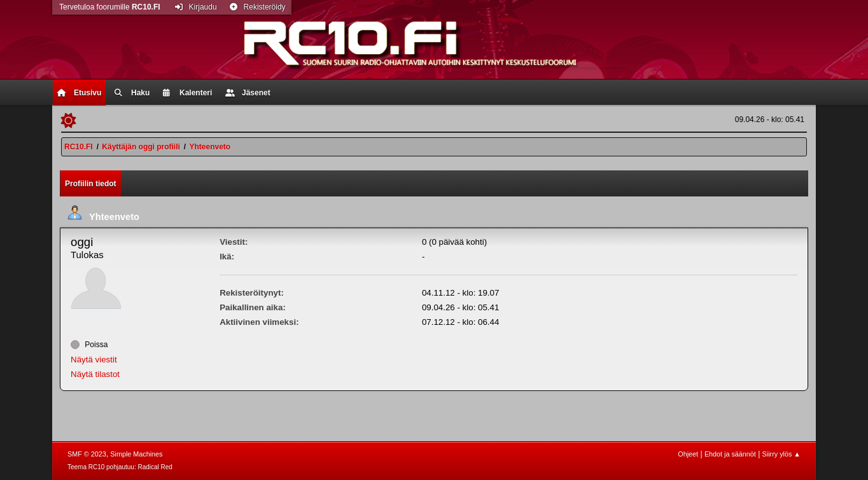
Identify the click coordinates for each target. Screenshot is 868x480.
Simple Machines (136, 454)
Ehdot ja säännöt (730, 454)
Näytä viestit (94, 360)
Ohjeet (688, 454)
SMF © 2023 (87, 454)
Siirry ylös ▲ (781, 454)
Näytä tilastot (95, 374)
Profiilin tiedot (91, 184)
